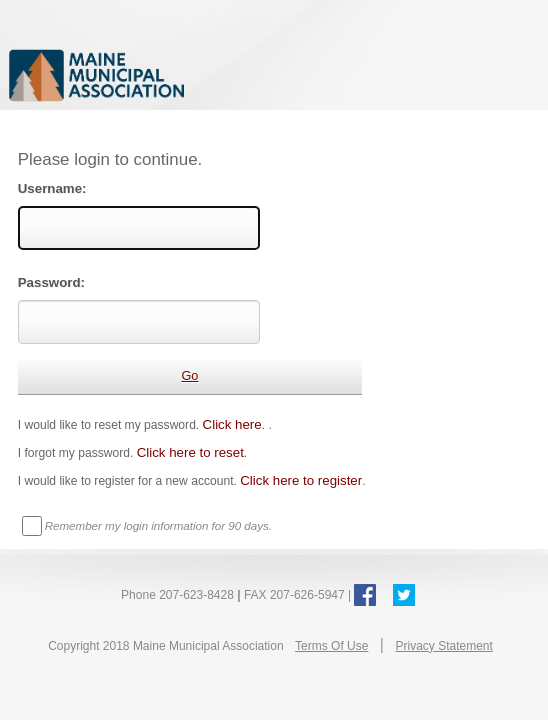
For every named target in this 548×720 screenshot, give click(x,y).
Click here (232, 424)
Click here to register (301, 480)
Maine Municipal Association (214, 74)
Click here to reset (190, 452)
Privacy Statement (443, 646)
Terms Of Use (331, 646)
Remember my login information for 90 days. (158, 526)
